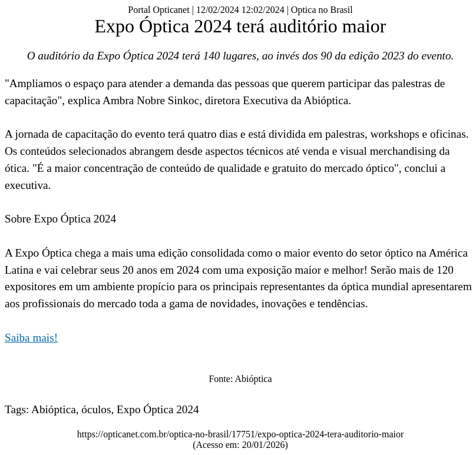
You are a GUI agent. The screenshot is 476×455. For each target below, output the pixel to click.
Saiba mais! (31, 338)
